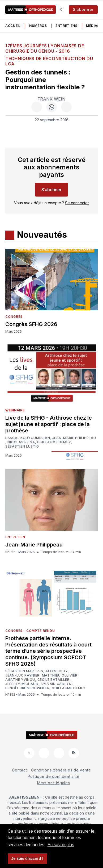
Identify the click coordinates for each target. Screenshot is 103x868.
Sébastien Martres (24, 671)
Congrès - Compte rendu (30, 631)
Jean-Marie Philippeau (74, 438)
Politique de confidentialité (54, 776)
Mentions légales (53, 783)
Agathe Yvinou (20, 680)
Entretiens (66, 26)
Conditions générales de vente (61, 770)
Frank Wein (51, 99)
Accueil (13, 26)
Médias (93, 26)
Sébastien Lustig (22, 446)
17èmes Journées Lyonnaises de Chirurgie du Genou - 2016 (45, 48)
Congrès (14, 317)
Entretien (15, 537)
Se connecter (77, 203)
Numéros (38, 26)
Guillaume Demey (54, 442)
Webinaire (15, 410)
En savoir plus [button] (61, 845)
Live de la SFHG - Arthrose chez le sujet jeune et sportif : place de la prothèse (49, 424)
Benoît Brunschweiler (27, 688)
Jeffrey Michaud (22, 684)
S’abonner (83, 9)
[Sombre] (62, 10)
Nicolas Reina (21, 442)
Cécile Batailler (53, 680)
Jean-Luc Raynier (22, 675)
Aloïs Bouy (57, 671)
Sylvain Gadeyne (57, 684)
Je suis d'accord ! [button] (27, 858)
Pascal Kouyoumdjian (28, 438)
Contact (19, 770)
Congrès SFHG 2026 (31, 324)
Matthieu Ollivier (60, 675)
